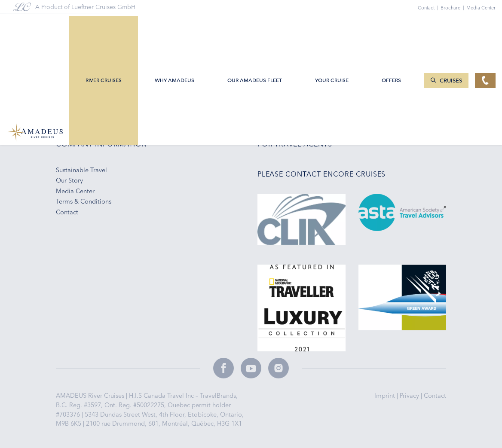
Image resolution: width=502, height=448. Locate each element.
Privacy (410, 396)
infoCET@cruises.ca (89, 93)
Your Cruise (332, 27)
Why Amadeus (174, 27)
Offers (391, 27)
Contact (435, 396)
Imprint (386, 396)
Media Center (481, 8)
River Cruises (104, 27)
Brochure (453, 8)
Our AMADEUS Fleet (255, 27)
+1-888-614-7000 (85, 104)
